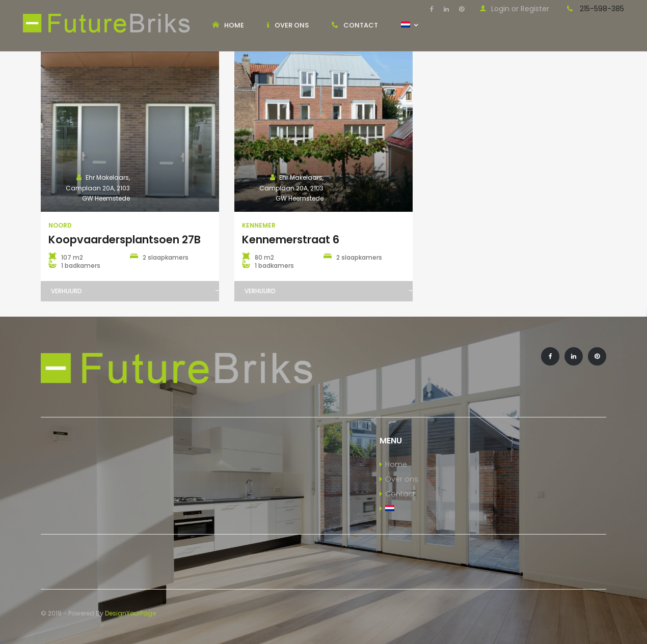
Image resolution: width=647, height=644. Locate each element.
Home (396, 464)
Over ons (402, 479)
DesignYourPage (130, 613)
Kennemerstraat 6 (291, 240)
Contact (400, 494)
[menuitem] (444, 509)
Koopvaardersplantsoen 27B (125, 240)
